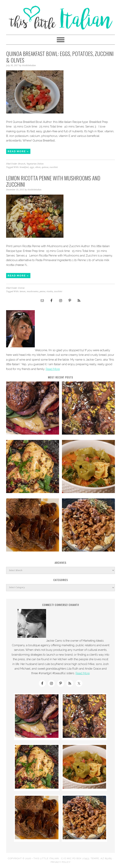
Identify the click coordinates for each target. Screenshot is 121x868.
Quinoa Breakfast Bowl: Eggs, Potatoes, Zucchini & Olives (60, 57)
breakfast (24, 167)
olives (38, 167)
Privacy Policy (61, 862)
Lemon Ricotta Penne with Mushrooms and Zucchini (53, 181)
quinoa (45, 167)
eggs (32, 167)
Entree (21, 288)
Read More (53, 369)
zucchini (54, 167)
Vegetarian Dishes (35, 164)
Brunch (22, 164)
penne (42, 291)
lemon (23, 291)
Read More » (18, 151)
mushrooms (33, 291)
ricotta (50, 291)
